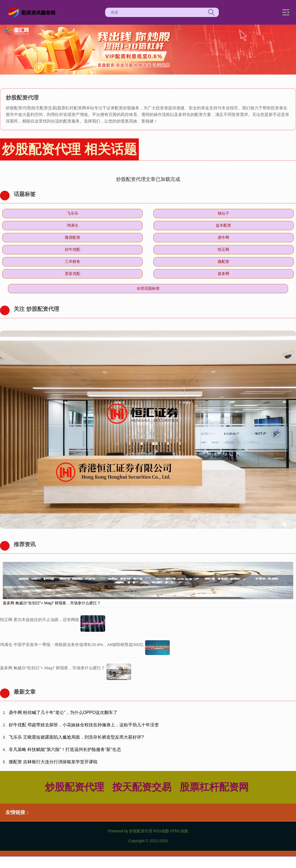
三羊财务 (73, 261)
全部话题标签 (148, 288)
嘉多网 (223, 274)
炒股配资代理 (74, 787)
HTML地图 (179, 831)
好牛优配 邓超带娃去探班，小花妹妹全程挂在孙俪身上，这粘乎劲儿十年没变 (84, 725)
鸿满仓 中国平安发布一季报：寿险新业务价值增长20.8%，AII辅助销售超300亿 (72, 644)
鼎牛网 (223, 237)
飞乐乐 (73, 213)
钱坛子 (223, 213)
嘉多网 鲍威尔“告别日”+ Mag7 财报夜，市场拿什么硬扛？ (52, 603)
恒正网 (223, 249)
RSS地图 (161, 831)
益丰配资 (223, 225)
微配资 (223, 261)
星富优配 (73, 274)
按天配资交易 (142, 787)
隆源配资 (73, 237)
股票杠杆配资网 (214, 787)
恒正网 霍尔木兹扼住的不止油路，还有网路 (40, 620)
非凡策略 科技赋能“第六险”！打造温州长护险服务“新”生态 (65, 749)
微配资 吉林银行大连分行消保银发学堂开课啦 (53, 762)
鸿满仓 (73, 225)
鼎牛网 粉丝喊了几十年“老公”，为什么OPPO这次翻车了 (63, 712)
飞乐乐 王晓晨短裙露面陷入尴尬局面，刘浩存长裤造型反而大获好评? (76, 737)
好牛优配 (73, 249)
